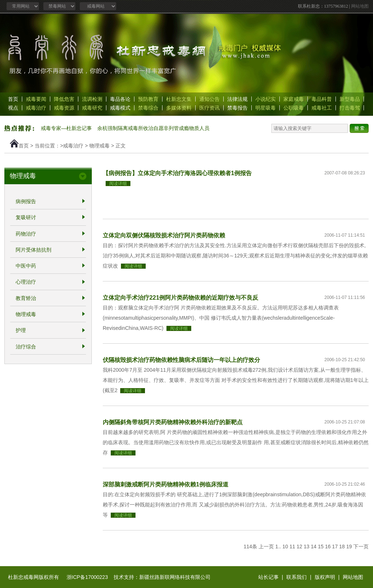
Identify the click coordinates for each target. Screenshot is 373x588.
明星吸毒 (266, 108)
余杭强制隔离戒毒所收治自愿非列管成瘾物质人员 (153, 128)
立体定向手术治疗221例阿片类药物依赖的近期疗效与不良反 (180, 297)
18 (342, 546)
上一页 (266, 546)
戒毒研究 (92, 108)
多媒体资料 (179, 108)
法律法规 (237, 99)
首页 (13, 99)
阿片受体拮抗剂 (34, 250)
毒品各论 (120, 99)
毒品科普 (322, 99)
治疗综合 (26, 347)
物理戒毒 (99, 146)
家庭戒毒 (294, 99)
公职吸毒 (294, 108)
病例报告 (26, 201)
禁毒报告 (237, 108)
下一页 (361, 546)
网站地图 (360, 6)
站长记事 (268, 577)
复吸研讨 (26, 218)
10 (285, 546)
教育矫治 (26, 298)
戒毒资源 (64, 108)
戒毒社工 (322, 108)
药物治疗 (26, 234)
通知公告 (209, 99)
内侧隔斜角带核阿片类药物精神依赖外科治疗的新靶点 (173, 422)
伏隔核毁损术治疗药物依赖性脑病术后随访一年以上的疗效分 (181, 360)
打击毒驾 (350, 108)
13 (307, 546)
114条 (250, 546)
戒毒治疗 (36, 108)
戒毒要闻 (36, 99)
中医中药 (26, 266)
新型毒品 (350, 99)
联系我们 (297, 577)
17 (335, 546)
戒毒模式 (120, 108)
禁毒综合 (148, 108)
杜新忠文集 (179, 99)
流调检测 (92, 99)
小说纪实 (266, 99)
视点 (13, 108)
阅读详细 (118, 183)
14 (314, 546)
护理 (21, 331)
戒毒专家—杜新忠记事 (66, 128)
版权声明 (325, 577)
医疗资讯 (209, 108)
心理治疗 (26, 282)
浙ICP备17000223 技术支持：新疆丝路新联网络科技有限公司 (139, 577)
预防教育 (148, 99)
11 (292, 546)
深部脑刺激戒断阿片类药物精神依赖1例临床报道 (166, 484)
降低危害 (64, 99)
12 (299, 546)
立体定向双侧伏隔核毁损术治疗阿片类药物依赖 (164, 235)
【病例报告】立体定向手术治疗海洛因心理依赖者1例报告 (177, 173)
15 (321, 546)
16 (328, 546)
